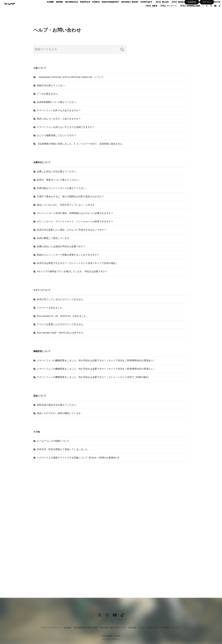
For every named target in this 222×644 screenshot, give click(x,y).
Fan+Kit (117, 636)
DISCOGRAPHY (122, 9)
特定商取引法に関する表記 (86, 628)
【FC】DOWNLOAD (183, 13)
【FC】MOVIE (206, 9)
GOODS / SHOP (141, 9)
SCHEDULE (83, 9)
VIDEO (107, 9)
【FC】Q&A (144, 13)
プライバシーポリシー (51, 628)
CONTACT (158, 9)
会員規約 (68, 628)
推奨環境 (132, 628)
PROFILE (96, 9)
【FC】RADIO (189, 9)
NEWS (71, 9)
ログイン (207, 18)
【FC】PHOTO (128, 13)
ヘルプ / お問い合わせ (149, 628)
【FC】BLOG (173, 9)
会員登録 (192, 18)
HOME (62, 9)
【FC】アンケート (162, 13)
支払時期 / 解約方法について (113, 628)
